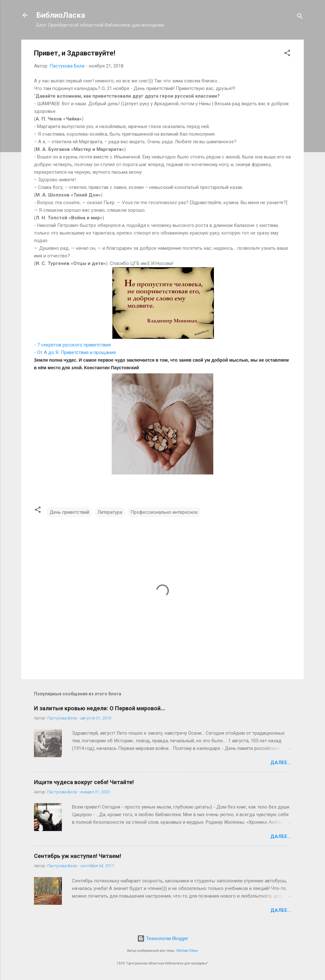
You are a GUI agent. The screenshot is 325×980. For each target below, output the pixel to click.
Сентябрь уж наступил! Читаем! (78, 856)
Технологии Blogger (163, 938)
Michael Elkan (187, 951)
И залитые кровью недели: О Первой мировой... (100, 708)
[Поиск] (300, 17)
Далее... (281, 763)
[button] (287, 54)
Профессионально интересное (164, 512)
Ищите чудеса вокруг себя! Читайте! (84, 782)
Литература (110, 512)
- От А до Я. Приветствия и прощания (75, 352)
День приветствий (69, 512)
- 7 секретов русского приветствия (72, 345)
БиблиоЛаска (61, 15)
